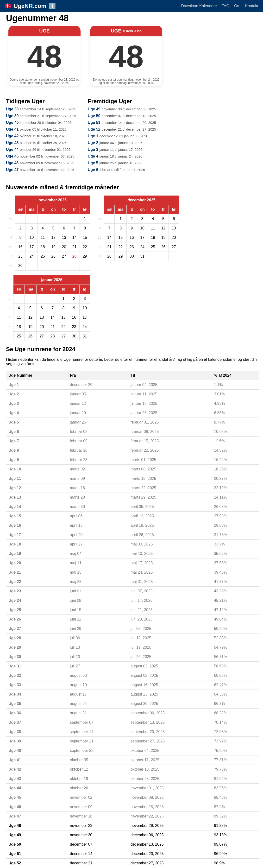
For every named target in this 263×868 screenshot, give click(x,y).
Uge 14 (15, 507)
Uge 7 (14, 441)
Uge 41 (12, 129)
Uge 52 (94, 129)
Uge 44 (12, 149)
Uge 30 (15, 657)
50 (99, 228)
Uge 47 (12, 170)
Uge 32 (15, 675)
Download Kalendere (199, 6)
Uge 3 (93, 149)
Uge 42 (12, 136)
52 (99, 247)
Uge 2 (93, 143)
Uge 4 (93, 156)
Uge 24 (15, 600)
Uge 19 (15, 554)
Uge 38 (12, 109)
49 (10, 266)
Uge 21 (15, 572)
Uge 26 (15, 619)
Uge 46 (12, 163)
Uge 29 (15, 647)
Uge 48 (15, 826)
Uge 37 (15, 722)
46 (10, 238)
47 (10, 247)
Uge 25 (15, 610)
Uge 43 (12, 143)
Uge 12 (15, 488)
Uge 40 (12, 123)
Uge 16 (15, 525)
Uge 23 (15, 591)
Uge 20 (15, 563)
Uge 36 (15, 713)
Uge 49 (94, 109)
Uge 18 (15, 544)
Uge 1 (93, 136)
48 (10, 256)
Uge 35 (15, 704)
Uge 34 (15, 694)
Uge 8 (14, 450)
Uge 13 (15, 497)
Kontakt (252, 6)
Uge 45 (12, 156)
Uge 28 (15, 638)
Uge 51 (94, 123)
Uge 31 (15, 666)
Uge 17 (15, 535)
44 (10, 219)
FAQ (225, 6)
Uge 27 (15, 629)
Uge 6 (93, 170)
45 (10, 228)
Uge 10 (15, 469)
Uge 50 (94, 116)
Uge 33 (15, 685)
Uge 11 (15, 478)
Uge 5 (93, 163)
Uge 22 (15, 582)
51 (99, 238)
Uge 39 (12, 116)
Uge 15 (15, 516)
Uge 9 (14, 460)
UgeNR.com (30, 6)
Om (237, 6)
